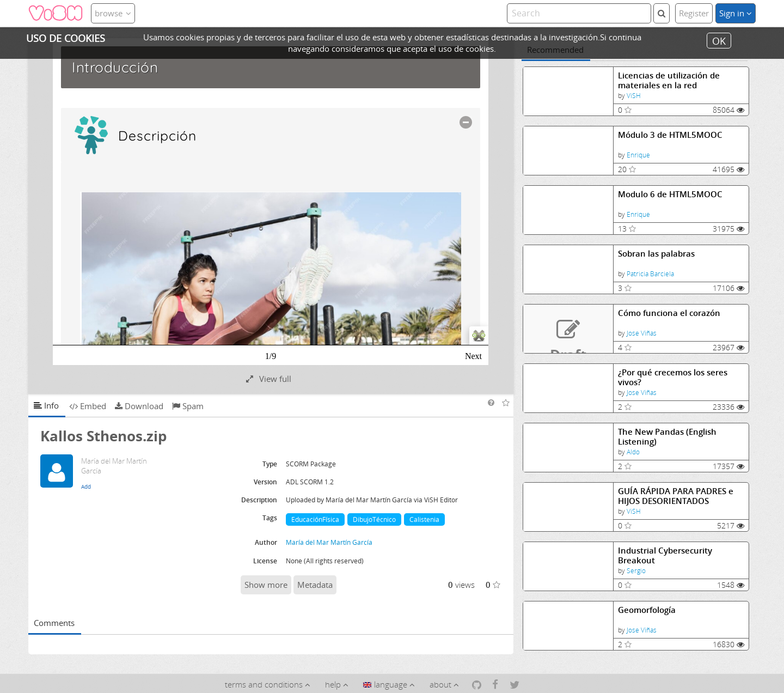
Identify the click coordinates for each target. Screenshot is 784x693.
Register (694, 13)
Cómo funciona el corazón (669, 313)
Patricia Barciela (650, 274)
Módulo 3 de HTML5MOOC (670, 135)
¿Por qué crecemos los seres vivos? (673, 377)
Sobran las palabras (656, 254)
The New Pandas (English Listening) (667, 437)
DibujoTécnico (374, 519)
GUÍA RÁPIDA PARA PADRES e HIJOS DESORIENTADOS (676, 496)
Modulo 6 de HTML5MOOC (670, 194)
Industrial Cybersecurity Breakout (665, 555)
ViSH (634, 96)
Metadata (315, 585)
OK (719, 40)
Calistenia (424, 519)
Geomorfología (647, 610)
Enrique (638, 155)
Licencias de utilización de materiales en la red (669, 80)
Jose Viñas (642, 333)
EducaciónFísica (315, 519)
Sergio (636, 571)
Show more (266, 585)
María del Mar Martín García (329, 542)
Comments (54, 623)
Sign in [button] (736, 13)
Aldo (633, 452)
